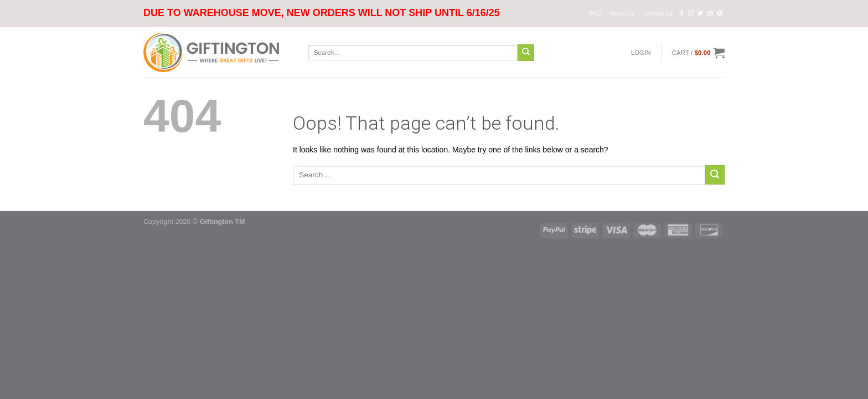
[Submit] (526, 53)
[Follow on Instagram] (691, 13)
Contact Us (657, 13)
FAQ (595, 13)
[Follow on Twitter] (701, 13)
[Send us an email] (711, 13)
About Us (622, 13)
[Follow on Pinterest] (720, 13)
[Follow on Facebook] (682, 13)
